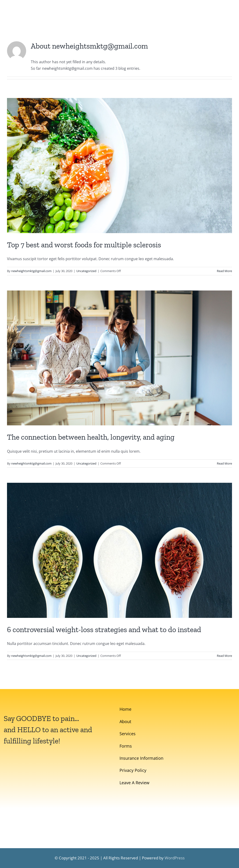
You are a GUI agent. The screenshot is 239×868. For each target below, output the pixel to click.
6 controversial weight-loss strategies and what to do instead (104, 630)
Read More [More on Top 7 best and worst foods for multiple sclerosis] (224, 271)
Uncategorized (86, 271)
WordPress (175, 858)
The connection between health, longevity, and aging (91, 437)
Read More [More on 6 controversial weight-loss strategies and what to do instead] (224, 656)
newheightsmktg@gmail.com (31, 271)
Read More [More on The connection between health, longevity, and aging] (224, 463)
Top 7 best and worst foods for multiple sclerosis (84, 245)
